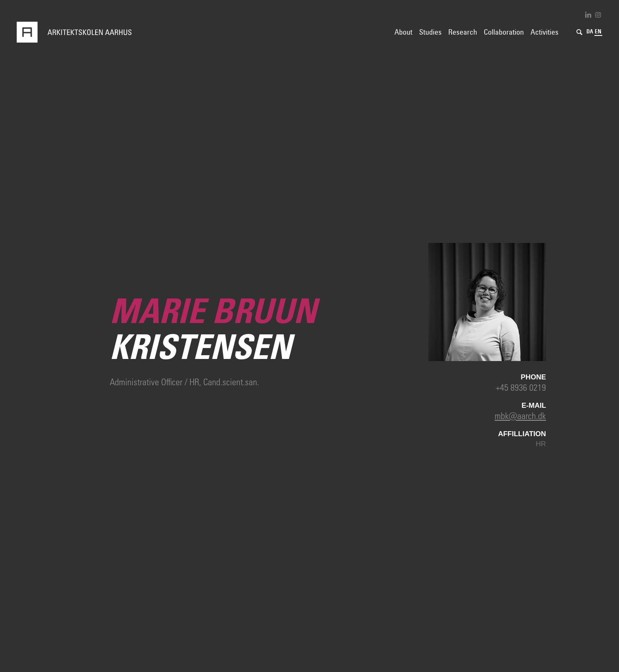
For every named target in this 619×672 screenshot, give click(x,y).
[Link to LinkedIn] (588, 15)
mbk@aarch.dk (520, 416)
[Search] (579, 32)
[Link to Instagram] (598, 15)
